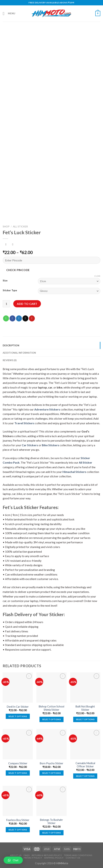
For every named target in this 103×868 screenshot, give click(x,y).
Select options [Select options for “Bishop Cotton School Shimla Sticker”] (51, 719)
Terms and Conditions (78, 855)
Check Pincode (18, 270)
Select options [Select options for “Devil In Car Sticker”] (18, 716)
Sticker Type (10, 291)
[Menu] (9, 13)
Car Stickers (30, 445)
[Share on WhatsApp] (6, 318)
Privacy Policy (33, 858)
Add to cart (27, 304)
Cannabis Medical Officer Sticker (85, 765)
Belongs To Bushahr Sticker (51, 822)
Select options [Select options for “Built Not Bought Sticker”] (85, 719)
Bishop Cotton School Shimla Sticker (51, 708)
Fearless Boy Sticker (18, 820)
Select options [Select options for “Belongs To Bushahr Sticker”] (51, 833)
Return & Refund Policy (47, 855)
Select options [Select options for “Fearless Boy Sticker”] (18, 830)
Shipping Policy (54, 858)
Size (5, 281)
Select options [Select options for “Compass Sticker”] (18, 773)
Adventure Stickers (47, 409)
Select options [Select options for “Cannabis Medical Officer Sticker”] (85, 776)
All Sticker (20, 227)
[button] (13, 860)
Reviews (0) (10, 360)
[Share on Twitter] (19, 318)
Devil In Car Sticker (18, 707)
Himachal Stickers (74, 472)
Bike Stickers (51, 445)
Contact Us (73, 858)
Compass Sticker (18, 763)
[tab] (51, 345)
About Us (16, 855)
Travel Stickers (24, 423)
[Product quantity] (6, 304)
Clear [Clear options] (97, 276)
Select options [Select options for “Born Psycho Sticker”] (51, 773)
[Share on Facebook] (12, 318)
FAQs (27, 855)
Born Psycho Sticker (52, 763)
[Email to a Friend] (25, 318)
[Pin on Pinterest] (32, 318)
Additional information (19, 353)
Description (11, 345)
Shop (6, 227)
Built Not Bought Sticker (85, 708)
